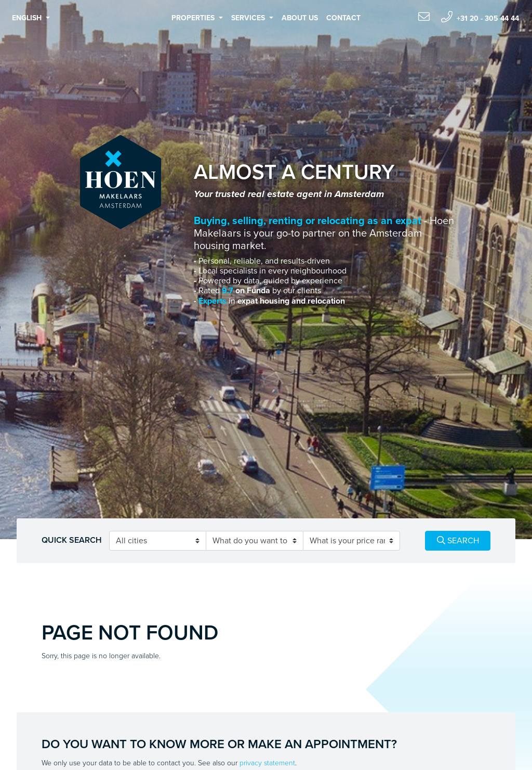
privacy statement (267, 763)
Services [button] (249, 18)
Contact (343, 18)
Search (458, 541)
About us (300, 18)
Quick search (72, 540)
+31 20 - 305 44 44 (480, 17)
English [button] (28, 18)
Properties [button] (194, 18)
